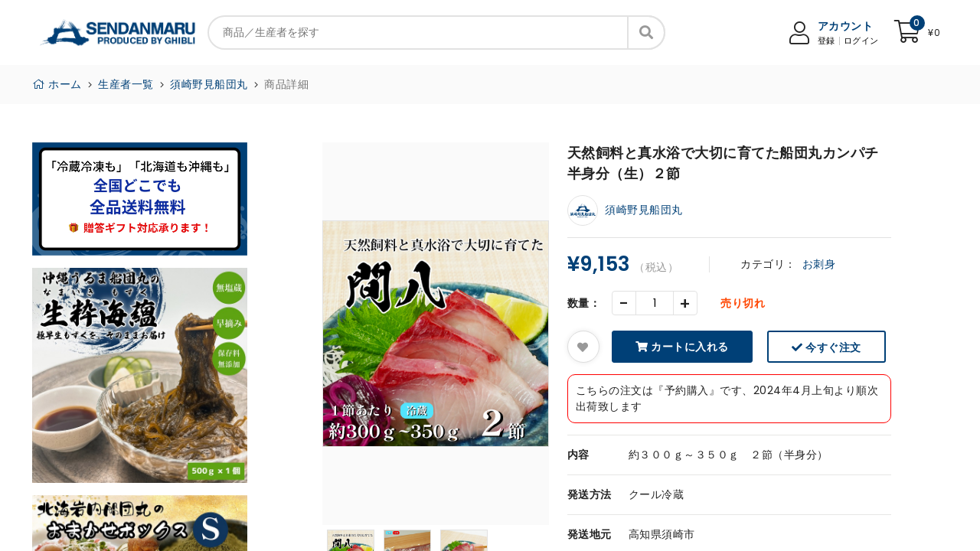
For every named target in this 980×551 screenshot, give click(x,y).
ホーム (57, 84)
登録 (826, 41)
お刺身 (819, 264)
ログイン (861, 41)
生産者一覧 (126, 84)
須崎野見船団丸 (209, 84)
